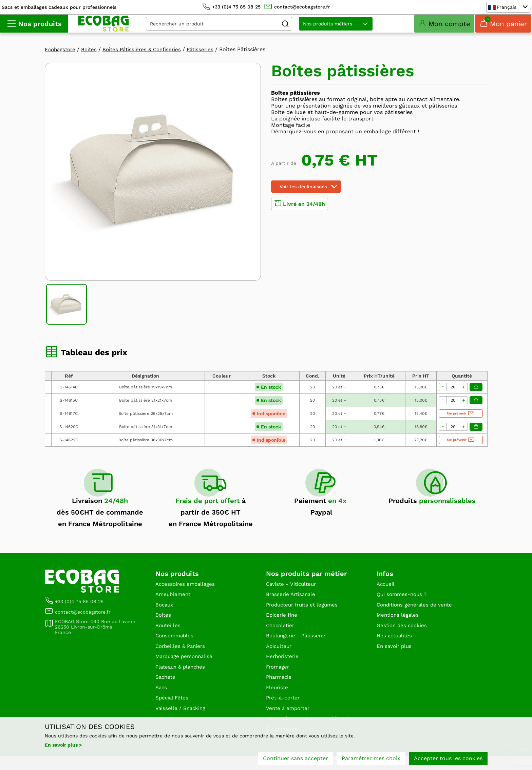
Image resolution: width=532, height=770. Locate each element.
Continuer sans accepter (296, 759)
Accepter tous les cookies (448, 759)
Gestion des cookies (403, 636)
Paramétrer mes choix (371, 759)
